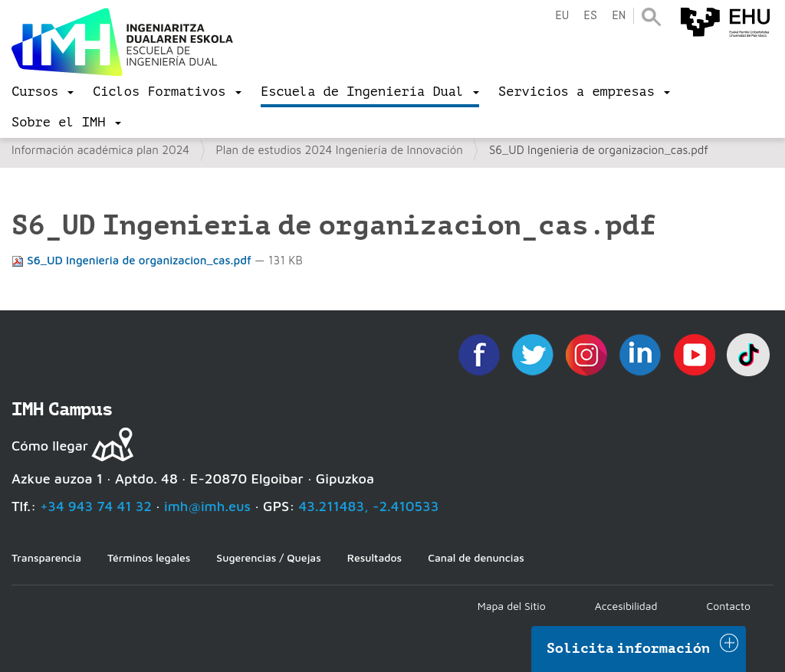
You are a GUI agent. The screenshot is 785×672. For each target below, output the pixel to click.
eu (562, 16)
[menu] (43, 92)
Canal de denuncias (476, 557)
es (590, 16)
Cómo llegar (50, 446)
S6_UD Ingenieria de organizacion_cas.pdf (133, 260)
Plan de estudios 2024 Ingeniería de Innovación (340, 150)
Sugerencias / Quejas (268, 557)
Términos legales (149, 557)
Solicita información (629, 648)
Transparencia (46, 557)
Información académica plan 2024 (100, 150)
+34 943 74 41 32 (96, 506)
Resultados (374, 557)
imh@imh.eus (207, 506)
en (619, 16)
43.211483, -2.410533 (369, 506)
